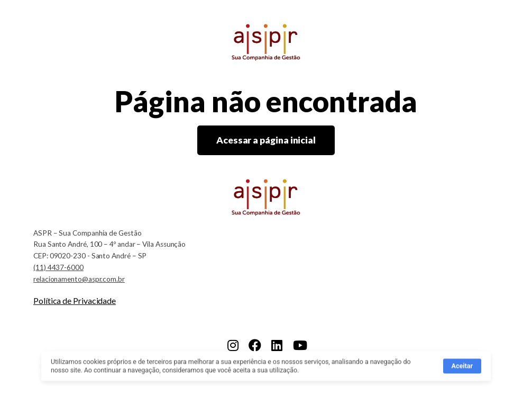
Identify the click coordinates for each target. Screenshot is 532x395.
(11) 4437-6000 (58, 267)
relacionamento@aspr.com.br (79, 279)
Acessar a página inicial (266, 140)
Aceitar (462, 368)
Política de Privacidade (75, 300)
